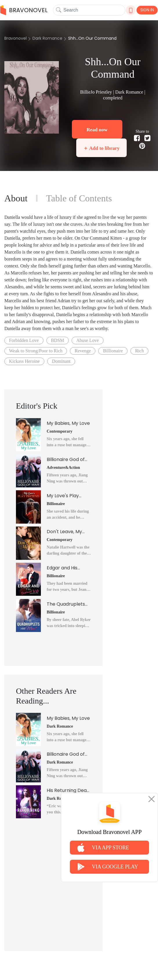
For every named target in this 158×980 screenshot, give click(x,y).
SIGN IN (147, 10)
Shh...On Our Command (92, 38)
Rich (139, 351)
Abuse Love (88, 340)
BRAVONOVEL (24, 10)
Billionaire (113, 351)
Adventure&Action (63, 468)
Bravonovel (16, 38)
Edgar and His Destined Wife (62, 568)
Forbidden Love (24, 340)
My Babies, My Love (68, 423)
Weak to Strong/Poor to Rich (36, 351)
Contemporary (60, 431)
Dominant (61, 361)
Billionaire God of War (66, 460)
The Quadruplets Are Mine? (66, 604)
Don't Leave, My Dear (64, 532)
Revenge (83, 351)
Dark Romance (47, 38)
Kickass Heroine (24, 361)
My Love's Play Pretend (63, 496)
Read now (97, 130)
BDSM (58, 340)
